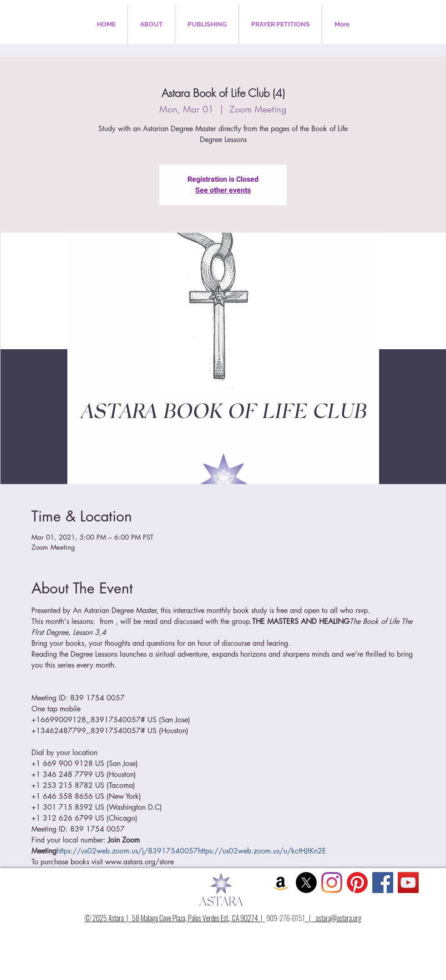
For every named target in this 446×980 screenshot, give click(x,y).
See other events (223, 190)
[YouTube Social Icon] (408, 883)
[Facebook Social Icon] (383, 883)
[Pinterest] (357, 883)
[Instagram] (332, 883)
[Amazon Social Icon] (281, 883)
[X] (306, 883)
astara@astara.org (339, 918)
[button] (151, 24)
